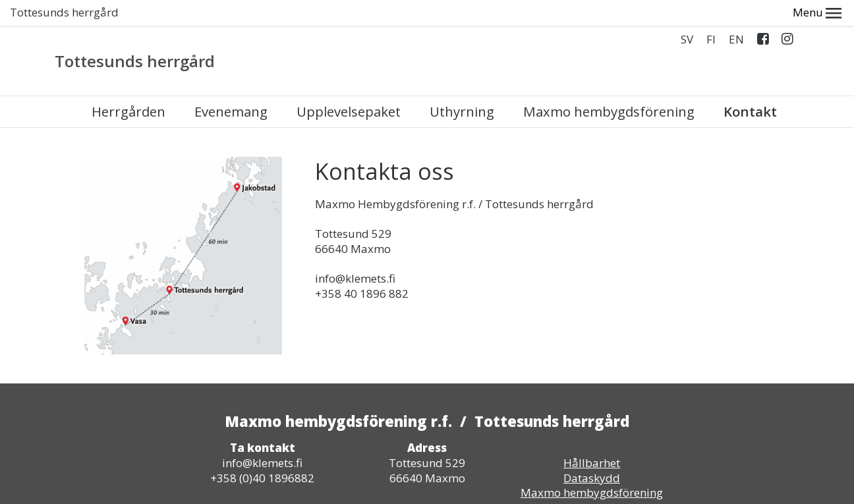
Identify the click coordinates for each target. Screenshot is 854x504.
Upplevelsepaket (349, 86)
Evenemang (231, 86)
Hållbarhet (592, 437)
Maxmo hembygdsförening (609, 86)
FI (711, 14)
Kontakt (750, 86)
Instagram (787, 16)
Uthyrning (462, 86)
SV (687, 14)
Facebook (763, 16)
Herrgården (128, 86)
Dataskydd (592, 452)
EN (736, 14)
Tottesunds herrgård (135, 36)
